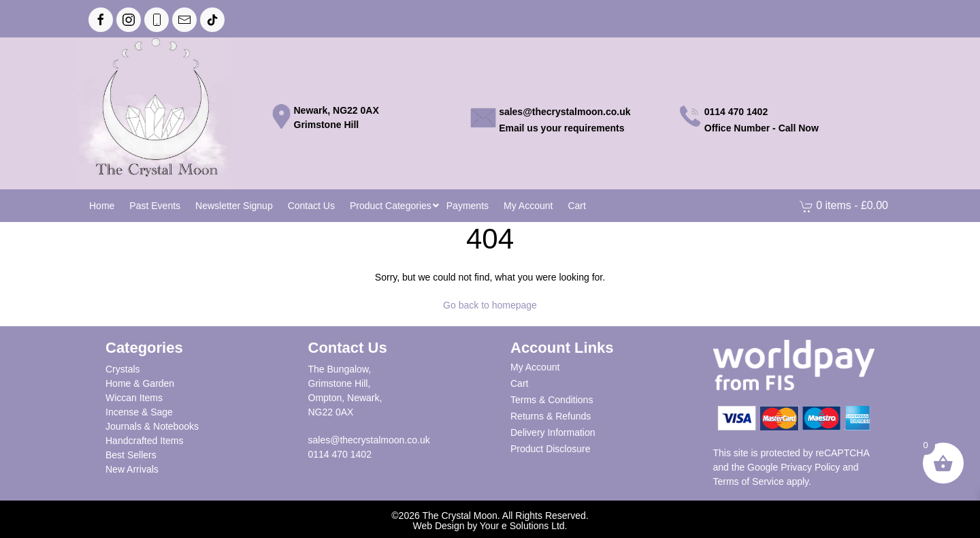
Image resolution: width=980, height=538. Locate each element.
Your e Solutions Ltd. (524, 526)
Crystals (123, 369)
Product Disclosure (551, 449)
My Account (535, 367)
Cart (519, 383)
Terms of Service (749, 481)
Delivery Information (553, 432)
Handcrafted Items (144, 441)
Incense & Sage (139, 412)
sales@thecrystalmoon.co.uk (369, 440)
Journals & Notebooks (152, 426)
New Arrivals (132, 469)
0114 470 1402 (340, 454)
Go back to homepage (490, 305)
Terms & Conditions (552, 400)
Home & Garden (140, 383)
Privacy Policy (810, 467)
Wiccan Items (134, 398)
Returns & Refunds (551, 416)
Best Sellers (131, 455)
